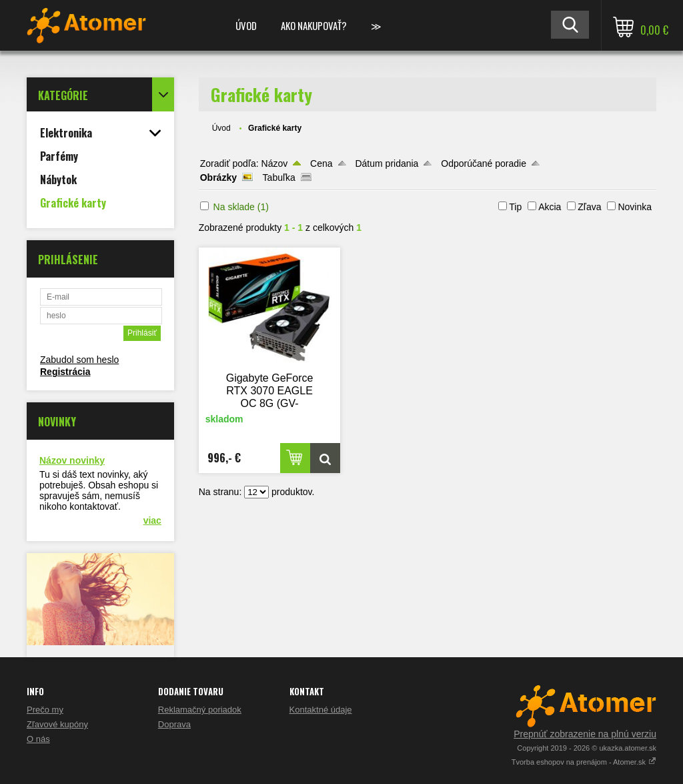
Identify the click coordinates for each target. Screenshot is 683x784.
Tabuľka (279, 177)
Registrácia (65, 372)
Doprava (174, 724)
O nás (38, 739)
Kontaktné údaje (321, 710)
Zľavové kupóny (57, 724)
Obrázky (218, 177)
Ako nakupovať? (314, 25)
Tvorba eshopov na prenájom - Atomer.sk (584, 762)
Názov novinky (72, 460)
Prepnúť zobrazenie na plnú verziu (585, 734)
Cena (321, 163)
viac (152, 520)
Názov (275, 163)
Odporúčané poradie (484, 163)
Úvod (246, 25)
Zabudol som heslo (79, 360)
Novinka (635, 207)
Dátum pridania (387, 163)
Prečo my (45, 710)
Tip (515, 207)
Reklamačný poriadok (200, 710)
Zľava (589, 207)
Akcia (550, 207)
